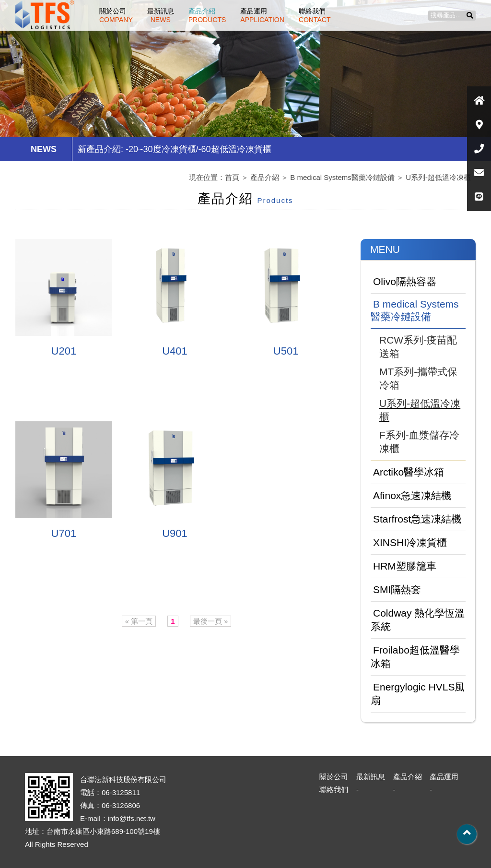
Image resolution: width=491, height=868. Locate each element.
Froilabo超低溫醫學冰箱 (415, 657)
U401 (175, 351)
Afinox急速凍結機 (412, 495)
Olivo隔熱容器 (405, 281)
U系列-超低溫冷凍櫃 (438, 177)
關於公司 (116, 15)
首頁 (232, 177)
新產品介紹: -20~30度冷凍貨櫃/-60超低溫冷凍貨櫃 (175, 149)
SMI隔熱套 (397, 589)
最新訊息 (161, 15)
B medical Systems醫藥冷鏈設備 (342, 177)
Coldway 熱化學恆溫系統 (418, 620)
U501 (286, 351)
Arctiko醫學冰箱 (409, 472)
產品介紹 (207, 15)
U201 (64, 351)
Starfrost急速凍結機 (417, 519)
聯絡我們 (315, 15)
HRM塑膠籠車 (405, 566)
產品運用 (262, 15)
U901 (175, 533)
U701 (64, 533)
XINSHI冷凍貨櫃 (410, 542)
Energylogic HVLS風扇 (418, 694)
